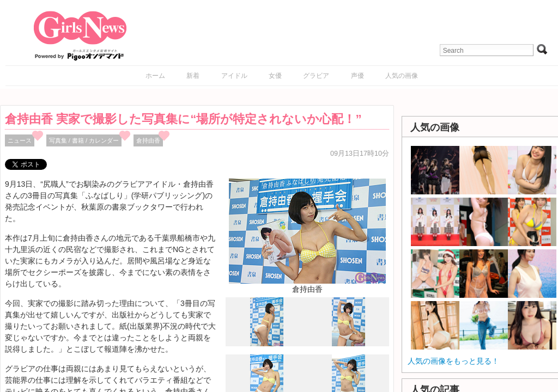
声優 (357, 76)
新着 (193, 76)
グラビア (316, 76)
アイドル (234, 76)
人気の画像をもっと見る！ (453, 361)
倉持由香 (148, 140)
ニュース (20, 140)
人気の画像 (402, 76)
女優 (275, 76)
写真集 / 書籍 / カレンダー (84, 140)
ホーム (155, 76)
